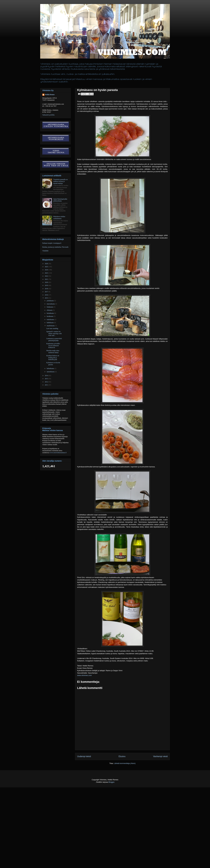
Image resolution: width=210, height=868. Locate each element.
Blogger (111, 782)
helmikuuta (51, 368)
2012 (47, 382)
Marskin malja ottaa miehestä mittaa (53, 351)
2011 (47, 385)
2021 (47, 279)
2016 (47, 295)
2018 (47, 289)
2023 (47, 273)
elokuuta (50, 310)
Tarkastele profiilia (48, 115)
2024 (47, 270)
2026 (47, 264)
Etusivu (122, 756)
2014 (47, 376)
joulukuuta (50, 301)
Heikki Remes (50, 95)
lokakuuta (50, 307)
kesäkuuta (50, 316)
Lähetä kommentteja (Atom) (125, 763)
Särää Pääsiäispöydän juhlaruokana (60, 200)
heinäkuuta (50, 313)
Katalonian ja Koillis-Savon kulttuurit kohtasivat (53, 346)
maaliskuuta (51, 326)
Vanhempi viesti (160, 756)
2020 (47, 282)
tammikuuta (51, 372)
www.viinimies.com (84, 675)
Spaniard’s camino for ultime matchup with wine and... (54, 333)
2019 (47, 285)
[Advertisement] (49, 861)
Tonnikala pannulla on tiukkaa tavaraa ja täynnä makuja (60, 181)
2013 (47, 379)
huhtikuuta (50, 323)
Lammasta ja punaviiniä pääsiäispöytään (54, 339)
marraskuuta (51, 304)
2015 (47, 298)
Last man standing (52, 328)
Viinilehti (45, 251)
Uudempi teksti (84, 756)
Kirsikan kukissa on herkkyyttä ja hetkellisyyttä (53, 358)
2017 (47, 292)
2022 (47, 276)
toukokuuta (51, 320)
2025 (47, 267)
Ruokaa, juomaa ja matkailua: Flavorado (55, 247)
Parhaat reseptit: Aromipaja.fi (52, 243)
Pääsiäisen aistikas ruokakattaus (59, 217)
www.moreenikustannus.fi (58, 453)
